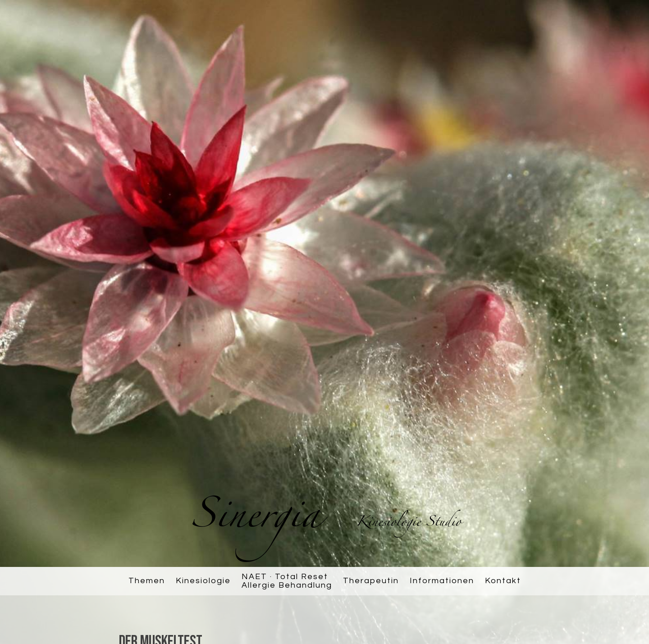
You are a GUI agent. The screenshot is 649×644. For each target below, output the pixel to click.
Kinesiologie (203, 581)
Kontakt (503, 581)
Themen (147, 581)
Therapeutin (371, 581)
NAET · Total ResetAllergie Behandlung (287, 581)
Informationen (442, 581)
